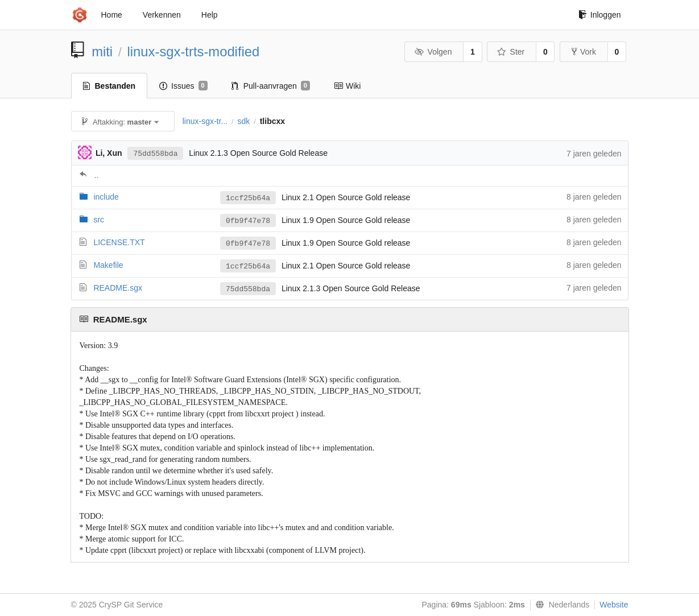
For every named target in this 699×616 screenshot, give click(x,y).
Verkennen (162, 15)
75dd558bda (155, 154)
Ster (511, 52)
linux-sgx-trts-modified (194, 51)
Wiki (347, 86)
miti (102, 51)
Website (614, 605)
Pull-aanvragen (271, 86)
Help (210, 15)
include (106, 197)
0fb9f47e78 (248, 221)
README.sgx (118, 288)
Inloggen (600, 15)
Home (112, 15)
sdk (243, 121)
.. (97, 175)
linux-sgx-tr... (205, 121)
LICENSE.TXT (119, 242)
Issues (183, 86)
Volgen (433, 52)
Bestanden (109, 86)
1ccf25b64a (248, 198)
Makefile (108, 265)
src (99, 220)
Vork (584, 52)
